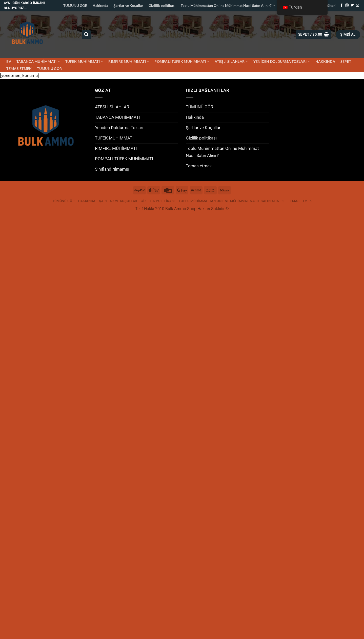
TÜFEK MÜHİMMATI (84, 61)
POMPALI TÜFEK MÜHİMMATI (182, 61)
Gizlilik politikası (162, 5)
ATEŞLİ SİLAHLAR (231, 61)
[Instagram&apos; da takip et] (347, 5)
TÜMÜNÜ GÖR (75, 5)
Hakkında (100, 5)
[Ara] (86, 35)
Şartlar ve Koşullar (128, 5)
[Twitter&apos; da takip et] (352, 5)
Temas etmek (19, 68)
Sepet (346, 61)
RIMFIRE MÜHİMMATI (129, 61)
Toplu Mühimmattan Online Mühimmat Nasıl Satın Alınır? (228, 6)
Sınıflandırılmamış (112, 169)
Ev (9, 61)
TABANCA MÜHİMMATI (38, 61)
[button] (314, 35)
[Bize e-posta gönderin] (358, 5)
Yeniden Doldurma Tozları (282, 61)
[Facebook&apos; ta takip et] (342, 5)
